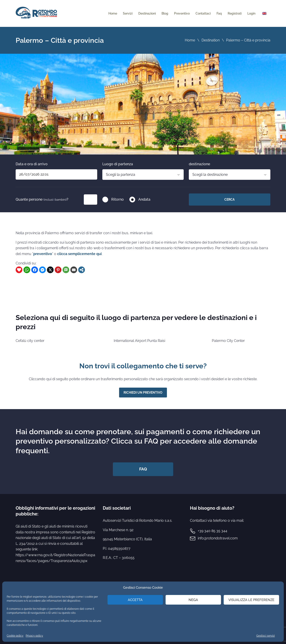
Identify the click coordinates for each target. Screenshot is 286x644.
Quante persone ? (42, 199)
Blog (165, 13)
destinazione (199, 164)
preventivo (43, 254)
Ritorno (118, 199)
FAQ (143, 469)
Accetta (135, 600)
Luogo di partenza (118, 164)
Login (251, 13)
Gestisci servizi (266, 636)
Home (113, 13)
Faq (219, 13)
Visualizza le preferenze (251, 600)
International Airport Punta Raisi (139, 341)
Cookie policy (15, 636)
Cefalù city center (30, 341)
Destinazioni (147, 13)
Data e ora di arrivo (32, 164)
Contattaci (203, 13)
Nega (193, 600)
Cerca (229, 200)
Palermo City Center (228, 341)
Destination (211, 40)
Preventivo (182, 13)
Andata (144, 199)
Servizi (128, 13)
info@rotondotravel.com (218, 538)
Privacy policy (34, 636)
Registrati (235, 13)
